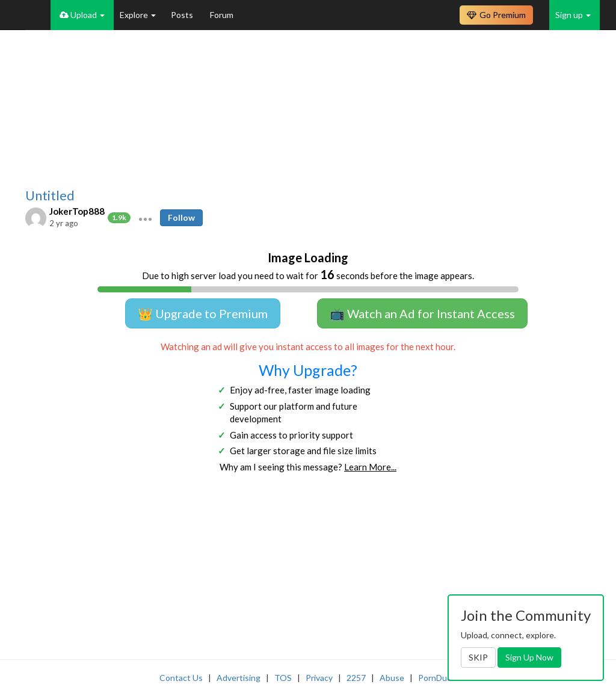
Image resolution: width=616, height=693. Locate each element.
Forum (222, 15)
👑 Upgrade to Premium (203, 313)
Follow (181, 217)
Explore (138, 15)
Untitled (50, 196)
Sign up (573, 15)
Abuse (392, 678)
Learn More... (370, 467)
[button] (145, 218)
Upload (82, 15)
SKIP (478, 657)
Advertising (239, 678)
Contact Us (181, 678)
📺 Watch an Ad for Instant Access (422, 313)
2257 (356, 678)
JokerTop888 (77, 211)
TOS (283, 678)
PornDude (437, 678)
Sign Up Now (529, 657)
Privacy (319, 678)
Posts (183, 15)
